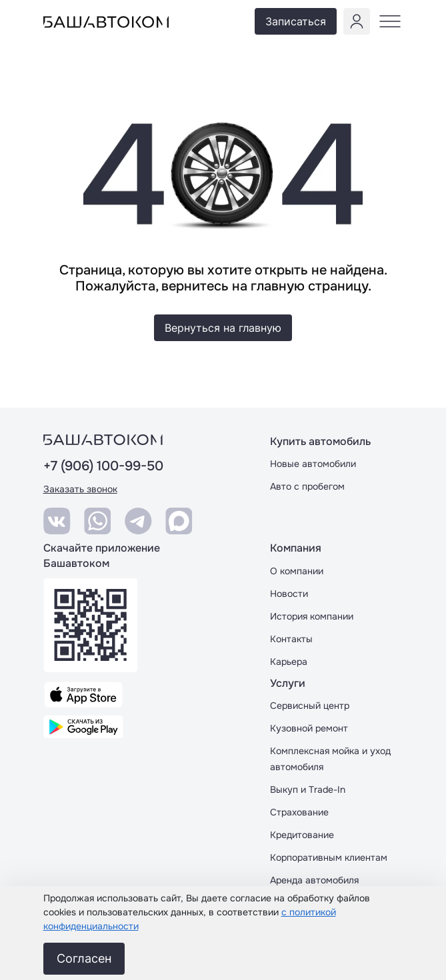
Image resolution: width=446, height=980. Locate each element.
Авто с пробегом (307, 486)
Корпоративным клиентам (329, 857)
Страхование (299, 812)
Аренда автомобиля (314, 880)
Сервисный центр (310, 706)
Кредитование (302, 835)
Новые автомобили (313, 464)
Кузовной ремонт (309, 728)
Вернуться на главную (223, 328)
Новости (289, 594)
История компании (312, 616)
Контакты (291, 639)
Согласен (84, 958)
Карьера (289, 662)
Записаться (296, 21)
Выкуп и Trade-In (308, 789)
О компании (297, 571)
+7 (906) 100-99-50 (103, 466)
